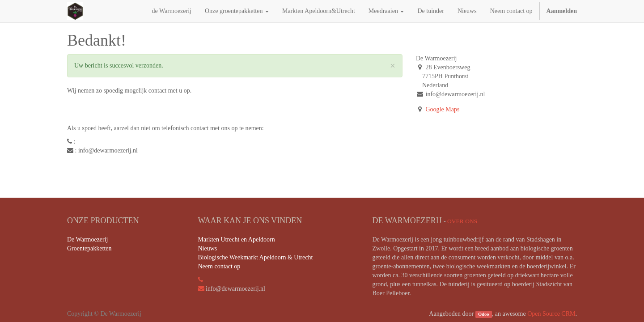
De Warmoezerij (88, 239)
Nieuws (208, 248)
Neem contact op (219, 266)
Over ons (462, 221)
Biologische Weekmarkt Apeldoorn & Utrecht (256, 257)
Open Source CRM (551, 314)
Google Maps (443, 109)
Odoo (484, 314)
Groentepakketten (89, 248)
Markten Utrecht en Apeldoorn (237, 239)
